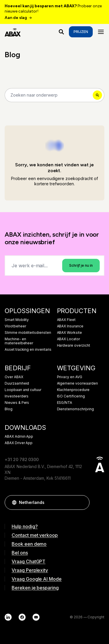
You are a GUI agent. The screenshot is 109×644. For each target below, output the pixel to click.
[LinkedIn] (8, 617)
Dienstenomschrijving (75, 409)
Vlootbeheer (15, 326)
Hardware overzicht (74, 345)
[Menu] (101, 32)
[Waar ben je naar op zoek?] (61, 32)
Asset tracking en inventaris (28, 350)
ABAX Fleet (66, 320)
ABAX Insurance (70, 326)
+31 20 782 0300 (22, 459)
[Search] (54, 95)
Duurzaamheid (17, 383)
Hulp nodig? (25, 526)
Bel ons (20, 553)
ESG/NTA (65, 403)
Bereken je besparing (35, 588)
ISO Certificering (71, 396)
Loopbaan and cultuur (23, 390)
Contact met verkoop (35, 535)
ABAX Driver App (19, 443)
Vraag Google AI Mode (37, 579)
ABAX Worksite (69, 333)
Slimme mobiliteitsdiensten (28, 333)
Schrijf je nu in (81, 265)
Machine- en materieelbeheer (19, 341)
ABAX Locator (68, 339)
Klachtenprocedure (73, 390)
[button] (82, 502)
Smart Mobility (17, 320)
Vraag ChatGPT (28, 561)
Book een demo (29, 544)
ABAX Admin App (19, 437)
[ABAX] (13, 32)
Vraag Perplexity (30, 570)
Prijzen (81, 32)
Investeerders (17, 396)
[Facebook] (22, 617)
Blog (9, 409)
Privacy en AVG (70, 377)
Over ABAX (14, 377)
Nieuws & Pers (17, 403)
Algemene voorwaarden (77, 383)
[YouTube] (36, 617)
